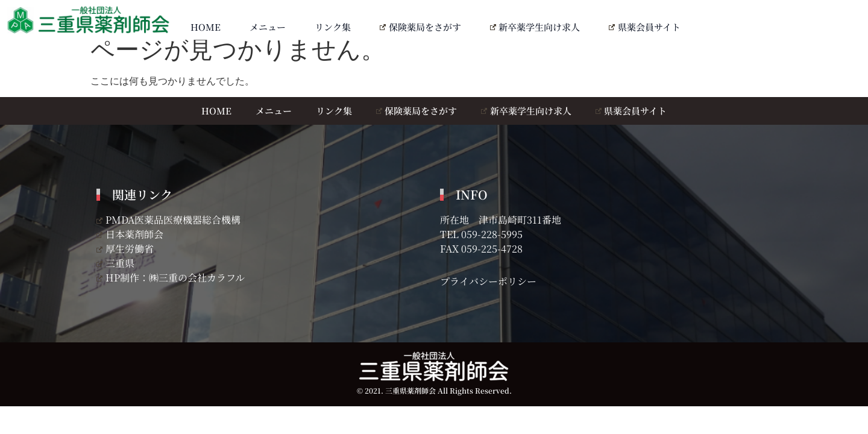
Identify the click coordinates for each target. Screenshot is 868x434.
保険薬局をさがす (420, 27)
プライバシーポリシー (488, 281)
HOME (206, 27)
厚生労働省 (125, 249)
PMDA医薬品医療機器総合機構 (168, 220)
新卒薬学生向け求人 (535, 27)
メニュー (268, 27)
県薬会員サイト (645, 27)
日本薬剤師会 (130, 234)
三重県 (115, 263)
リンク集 (333, 27)
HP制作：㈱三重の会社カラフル (171, 278)
